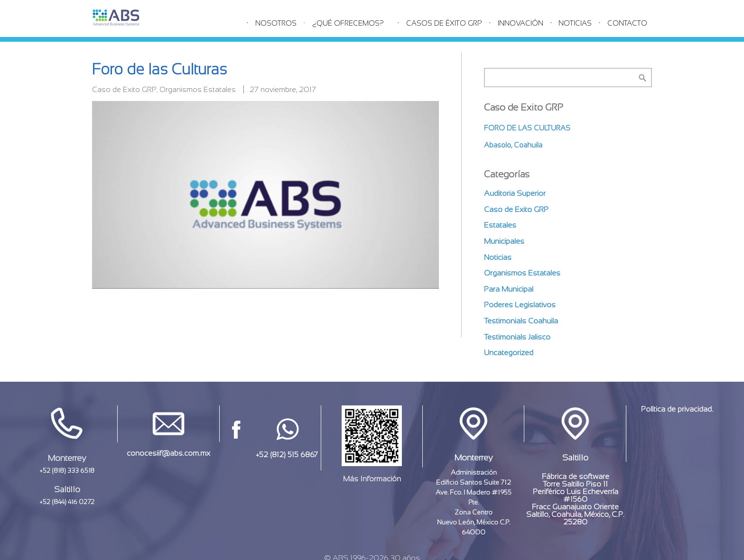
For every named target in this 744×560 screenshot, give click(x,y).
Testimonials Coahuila (521, 321)
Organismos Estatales (198, 89)
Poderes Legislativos (520, 305)
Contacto (627, 23)
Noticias (575, 23)
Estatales (500, 225)
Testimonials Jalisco (517, 337)
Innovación (521, 23)
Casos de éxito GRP (444, 23)
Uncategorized (509, 353)
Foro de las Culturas (527, 128)
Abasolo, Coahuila (513, 145)
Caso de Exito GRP (124, 89)
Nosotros (276, 23)
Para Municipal (509, 289)
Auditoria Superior (515, 193)
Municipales (504, 241)
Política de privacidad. (677, 409)
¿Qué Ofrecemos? (348, 23)
